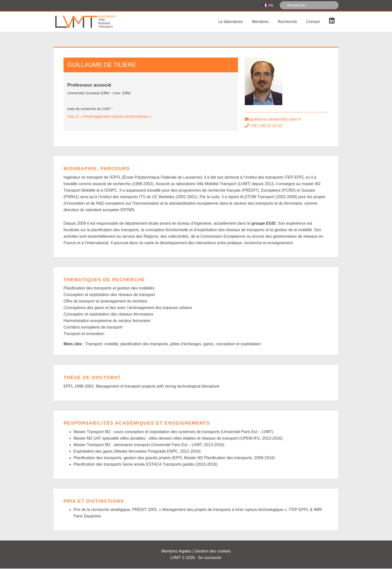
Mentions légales (176, 552)
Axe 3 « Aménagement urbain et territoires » (109, 117)
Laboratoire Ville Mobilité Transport (91, 22)
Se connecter (210, 558)
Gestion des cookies (213, 552)
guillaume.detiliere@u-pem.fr (275, 120)
